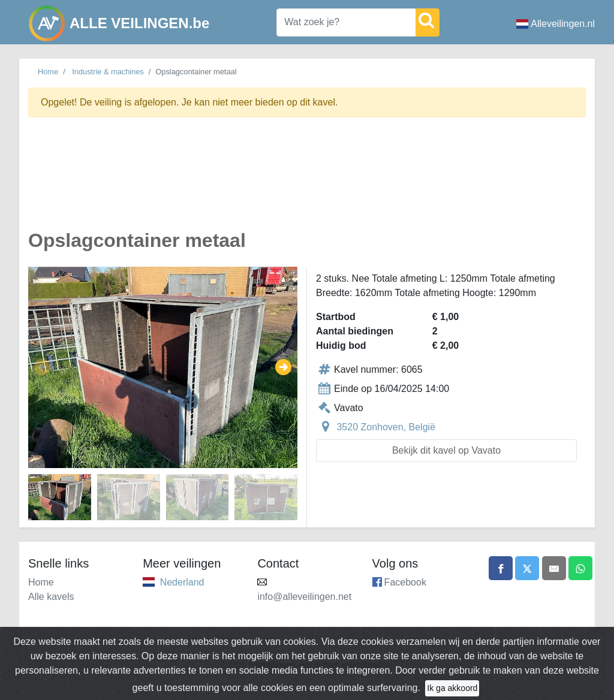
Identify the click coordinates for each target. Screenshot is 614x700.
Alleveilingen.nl (556, 24)
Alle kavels (51, 597)
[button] (42, 367)
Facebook (405, 582)
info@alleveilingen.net (304, 597)
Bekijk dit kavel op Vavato (446, 450)
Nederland (182, 582)
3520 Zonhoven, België (386, 427)
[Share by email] (554, 568)
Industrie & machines (108, 72)
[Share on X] (527, 568)
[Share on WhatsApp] (580, 568)
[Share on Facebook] (501, 568)
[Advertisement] (307, 180)
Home (48, 72)
